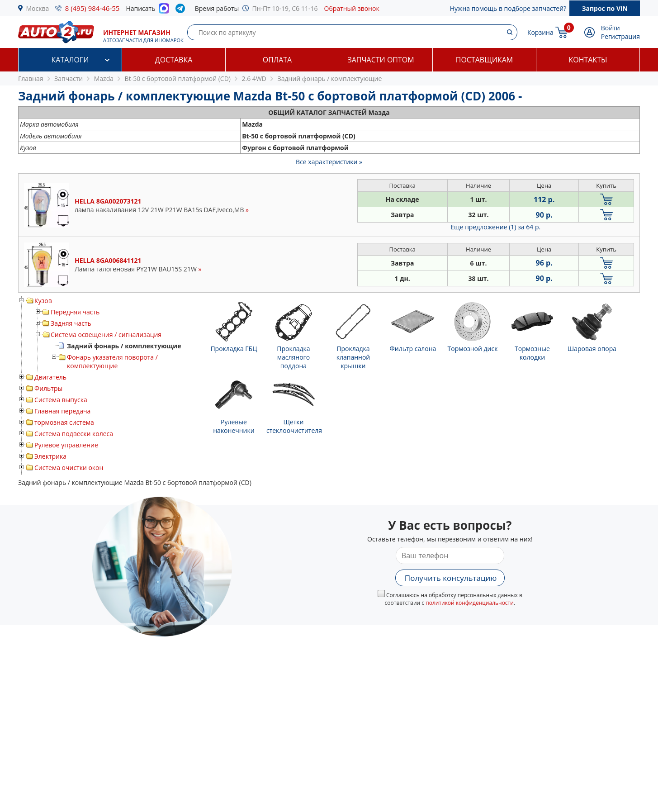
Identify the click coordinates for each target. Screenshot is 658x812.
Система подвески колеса (74, 434)
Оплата (277, 60)
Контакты (588, 60)
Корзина (540, 32)
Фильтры (48, 388)
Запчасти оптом (381, 60)
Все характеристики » (329, 162)
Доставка (174, 60)
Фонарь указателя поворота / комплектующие (112, 361)
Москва (38, 8)
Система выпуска (61, 400)
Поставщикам (484, 60)
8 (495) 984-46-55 (92, 8)
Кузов (43, 301)
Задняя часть (71, 323)
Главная (31, 78)
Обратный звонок (352, 8)
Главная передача (62, 411)
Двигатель (50, 377)
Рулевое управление (66, 445)
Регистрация (620, 36)
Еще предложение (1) (495, 227)
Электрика (50, 456)
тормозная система (64, 422)
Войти (611, 28)
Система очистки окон (69, 468)
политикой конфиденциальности (470, 603)
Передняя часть (75, 312)
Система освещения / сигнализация (106, 335)
